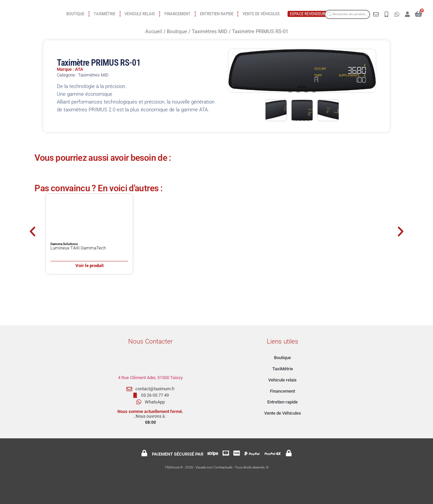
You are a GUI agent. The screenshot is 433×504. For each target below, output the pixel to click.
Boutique (75, 14)
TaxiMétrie (105, 14)
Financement (177, 14)
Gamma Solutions (64, 244)
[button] (32, 232)
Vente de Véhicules (261, 14)
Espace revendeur (307, 14)
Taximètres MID (210, 31)
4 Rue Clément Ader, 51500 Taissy (150, 378)
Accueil (154, 31)
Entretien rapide (217, 14)
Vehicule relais (140, 14)
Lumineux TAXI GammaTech (78, 248)
